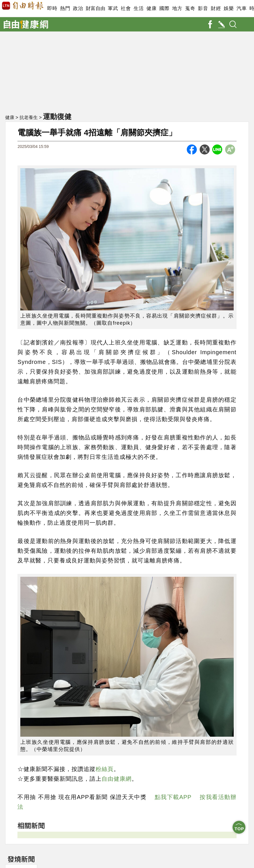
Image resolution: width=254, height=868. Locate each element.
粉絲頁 (105, 769)
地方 (177, 8)
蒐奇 (190, 8)
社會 (126, 8)
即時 (52, 8)
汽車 (242, 8)
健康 (151, 8)
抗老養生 (29, 117)
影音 (203, 8)
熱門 (65, 8)
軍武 (113, 8)
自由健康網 (117, 779)
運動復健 (57, 116)
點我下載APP (173, 797)
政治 (78, 8)
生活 (139, 8)
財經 (216, 8)
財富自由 (95, 8)
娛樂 (229, 8)
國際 (164, 8)
